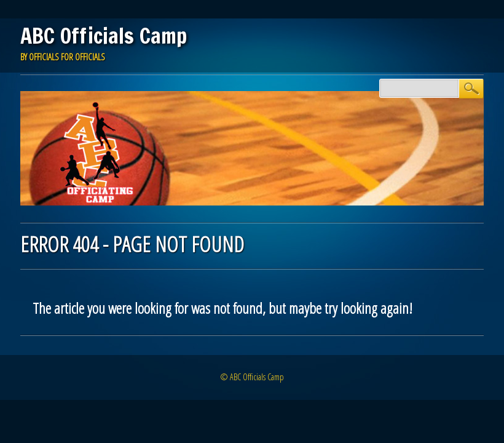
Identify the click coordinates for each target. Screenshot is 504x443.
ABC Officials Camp (104, 36)
